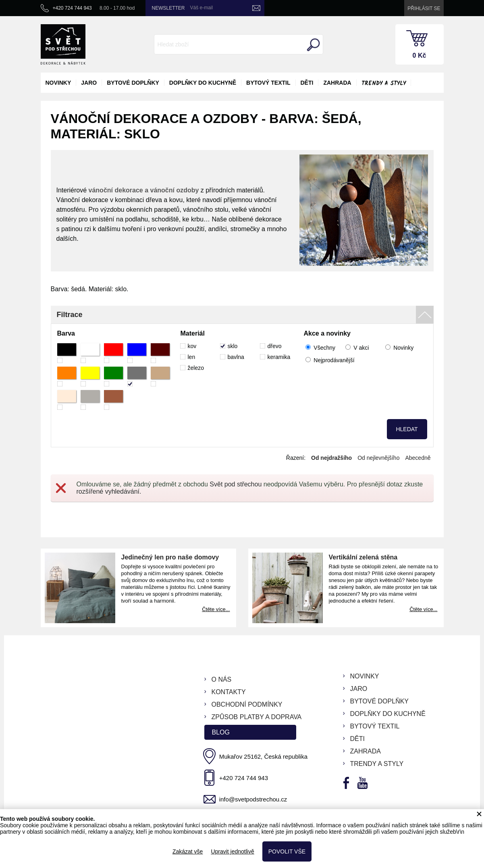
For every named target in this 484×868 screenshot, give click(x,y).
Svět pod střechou (236, 484)
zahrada (337, 83)
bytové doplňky (133, 83)
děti (307, 83)
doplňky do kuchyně (203, 83)
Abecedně (418, 458)
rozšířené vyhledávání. (109, 491)
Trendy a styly (384, 83)
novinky (58, 83)
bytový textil (268, 83)
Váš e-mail (202, 8)
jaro (89, 83)
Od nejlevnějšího (378, 458)
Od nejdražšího (331, 458)
